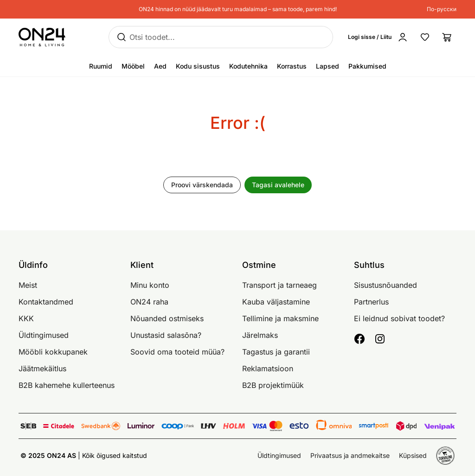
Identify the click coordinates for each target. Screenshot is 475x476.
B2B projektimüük (273, 385)
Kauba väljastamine (276, 302)
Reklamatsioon (268, 368)
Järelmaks (260, 335)
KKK (26, 318)
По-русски (442, 9)
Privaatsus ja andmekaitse (350, 455)
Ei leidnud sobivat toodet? (399, 318)
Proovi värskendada (202, 185)
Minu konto (150, 285)
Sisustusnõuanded (385, 285)
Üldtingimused (44, 335)
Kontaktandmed (46, 302)
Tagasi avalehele (278, 185)
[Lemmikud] (425, 37)
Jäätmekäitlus (42, 368)
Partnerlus (371, 302)
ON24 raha (149, 302)
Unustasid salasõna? (166, 335)
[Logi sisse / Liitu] (380, 37)
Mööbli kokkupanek (53, 352)
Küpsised (413, 455)
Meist (28, 285)
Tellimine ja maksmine (280, 318)
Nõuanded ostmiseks (167, 318)
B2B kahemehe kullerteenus (67, 385)
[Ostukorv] (447, 37)
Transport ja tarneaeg (279, 285)
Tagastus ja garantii (276, 352)
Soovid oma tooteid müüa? (177, 352)
